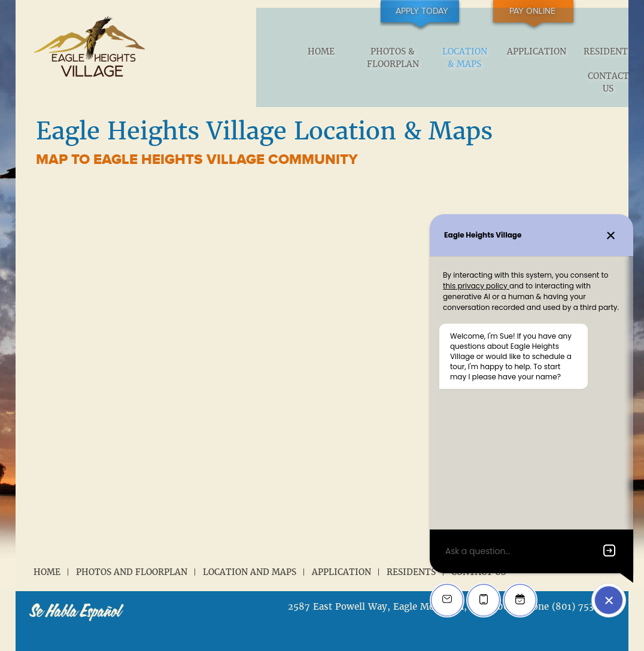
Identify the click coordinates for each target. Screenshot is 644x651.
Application (435, 53)
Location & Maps (364, 58)
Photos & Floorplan (292, 58)
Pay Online (558, 11)
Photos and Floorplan (132, 552)
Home (221, 53)
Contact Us (577, 58)
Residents (506, 53)
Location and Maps (250, 552)
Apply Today (471, 11)
